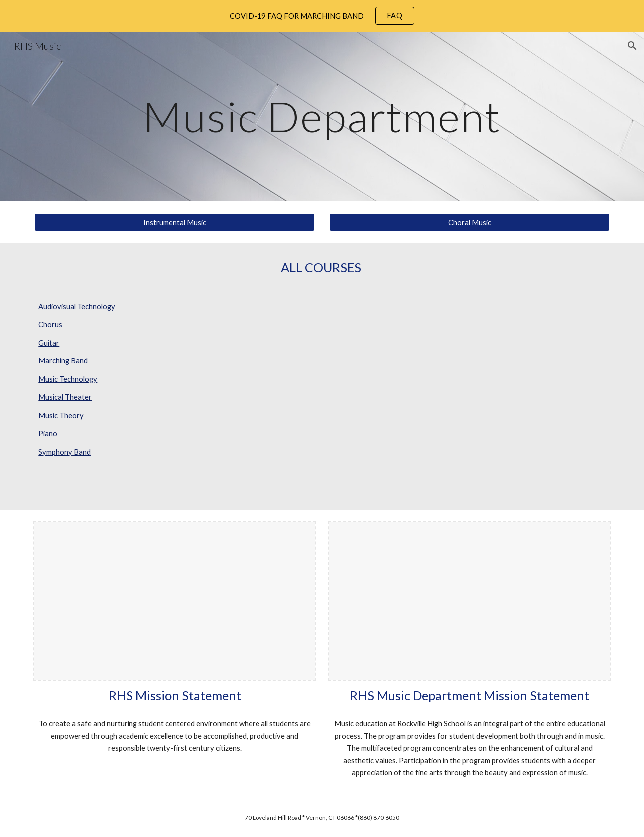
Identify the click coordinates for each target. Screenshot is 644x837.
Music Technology (68, 379)
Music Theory (61, 416)
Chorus (50, 324)
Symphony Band (64, 452)
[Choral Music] (469, 222)
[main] (322, 116)
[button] (632, 46)
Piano (48, 433)
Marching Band (63, 361)
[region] (322, 16)
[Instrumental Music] (174, 222)
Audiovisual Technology (77, 306)
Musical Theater (65, 397)
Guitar (49, 343)
